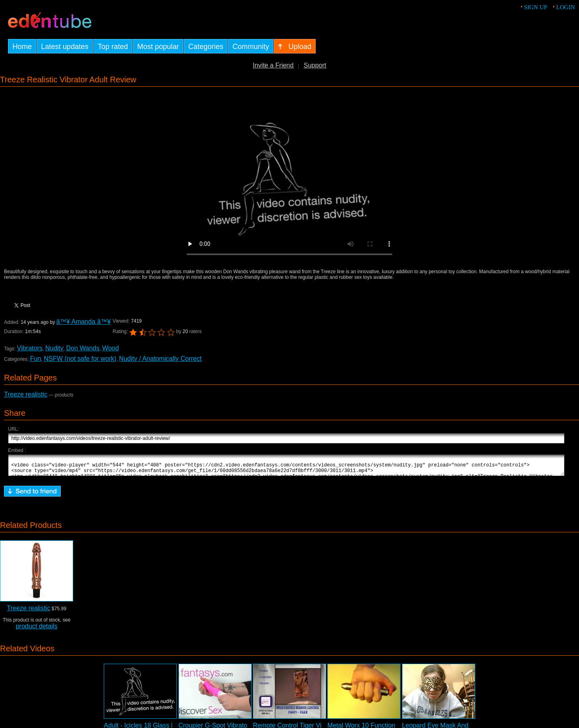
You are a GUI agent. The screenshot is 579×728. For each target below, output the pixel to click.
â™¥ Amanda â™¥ (83, 322)
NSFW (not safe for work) (80, 359)
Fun (36, 359)
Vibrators (30, 348)
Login (566, 7)
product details (37, 630)
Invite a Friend (273, 65)
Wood (111, 348)
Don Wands (83, 348)
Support (315, 65)
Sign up (536, 7)
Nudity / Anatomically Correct (160, 359)
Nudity (54, 348)
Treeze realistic (26, 394)
